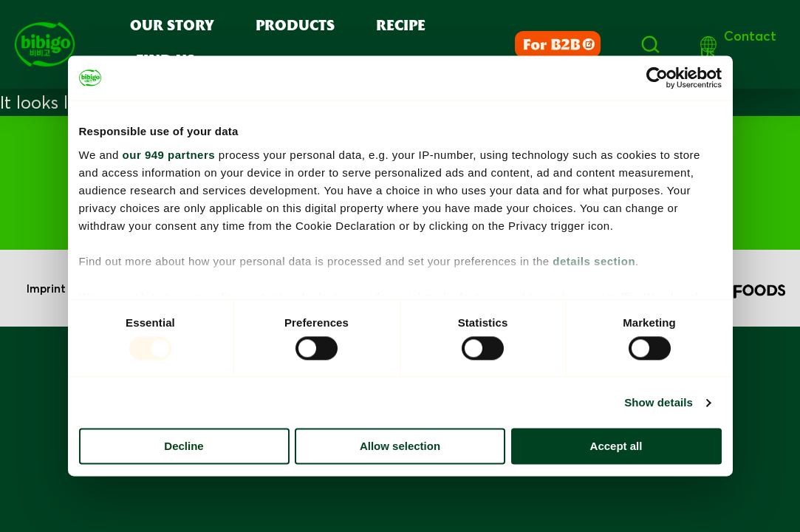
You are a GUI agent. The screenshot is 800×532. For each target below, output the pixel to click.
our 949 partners (169, 155)
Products (295, 27)
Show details (659, 402)
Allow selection (400, 447)
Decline (184, 447)
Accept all (616, 447)
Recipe (401, 27)
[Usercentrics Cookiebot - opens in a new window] (657, 78)
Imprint (46, 289)
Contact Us (738, 44)
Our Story (172, 27)
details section (594, 261)
